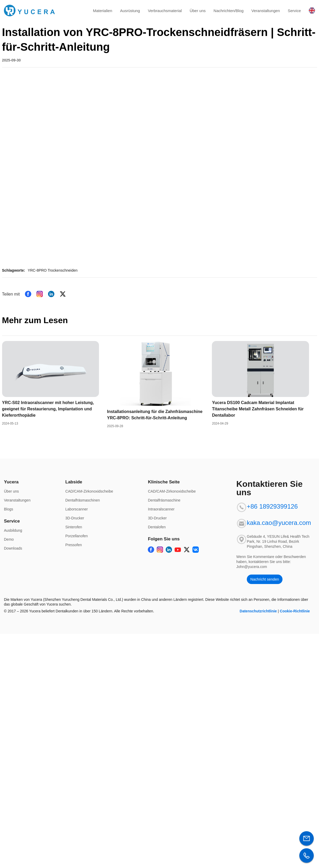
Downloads (13, 548)
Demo (9, 539)
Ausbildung (13, 530)
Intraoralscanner (161, 509)
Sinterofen (74, 527)
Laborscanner (77, 509)
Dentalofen (157, 527)
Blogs (9, 509)
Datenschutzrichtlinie (258, 611)
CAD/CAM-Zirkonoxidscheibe (89, 491)
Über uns (198, 11)
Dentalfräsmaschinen (83, 500)
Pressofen (74, 545)
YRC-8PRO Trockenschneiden (53, 270)
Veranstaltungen (266, 11)
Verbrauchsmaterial (165, 11)
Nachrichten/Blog (228, 11)
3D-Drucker (75, 518)
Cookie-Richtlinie (295, 611)
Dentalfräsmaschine (164, 500)
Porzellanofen (77, 536)
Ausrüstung (130, 11)
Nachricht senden (265, 579)
